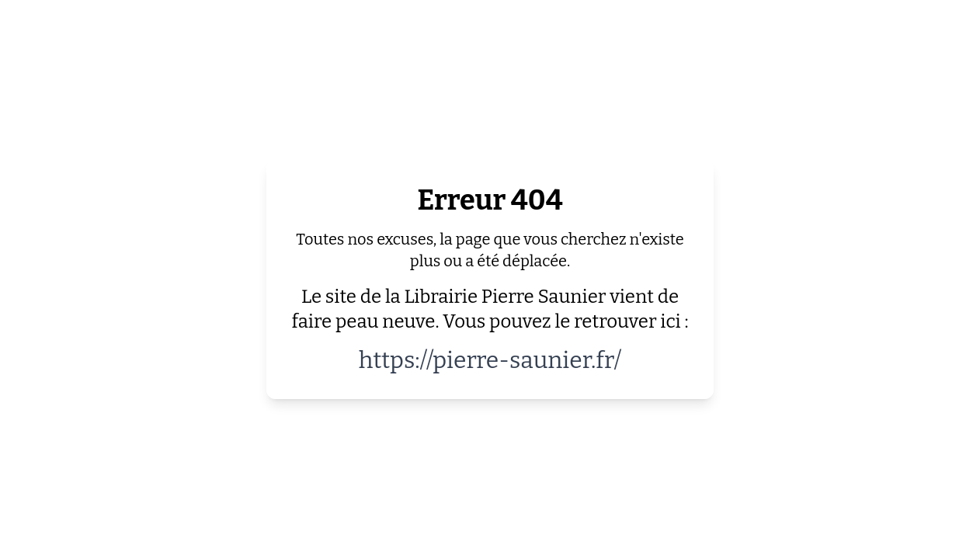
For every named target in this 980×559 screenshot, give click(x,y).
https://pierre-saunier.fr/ (490, 360)
